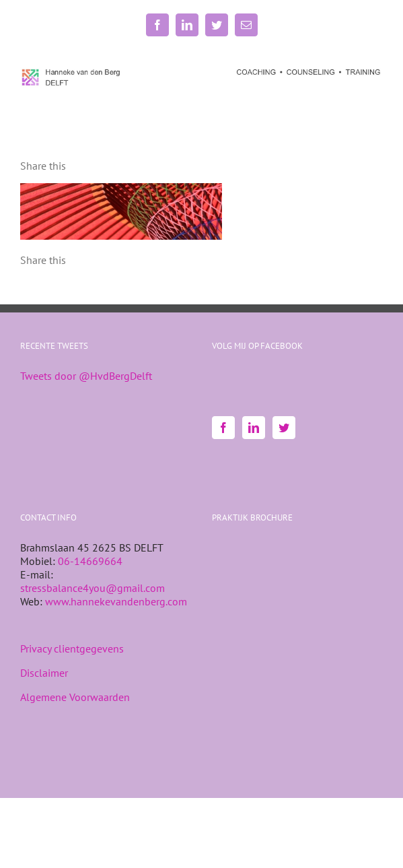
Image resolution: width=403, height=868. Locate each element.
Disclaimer (44, 673)
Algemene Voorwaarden (75, 697)
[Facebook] (223, 428)
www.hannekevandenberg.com (116, 601)
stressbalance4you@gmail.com (93, 588)
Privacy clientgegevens (72, 648)
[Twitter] (284, 428)
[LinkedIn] (254, 428)
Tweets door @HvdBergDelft (86, 376)
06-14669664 (90, 561)
